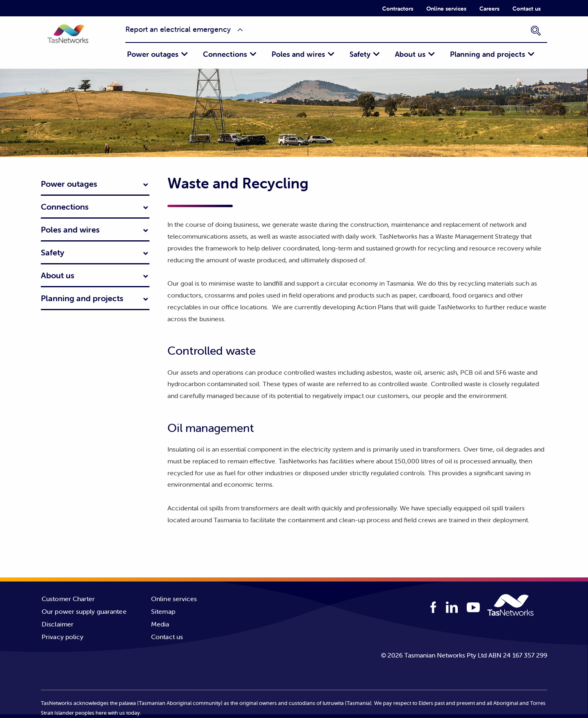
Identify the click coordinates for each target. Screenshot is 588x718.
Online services (446, 9)
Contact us (527, 9)
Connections (225, 54)
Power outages (153, 54)
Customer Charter (68, 599)
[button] (76, 39)
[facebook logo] (433, 607)
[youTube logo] (473, 608)
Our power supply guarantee (84, 611)
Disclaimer (58, 624)
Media (160, 624)
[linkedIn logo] (452, 607)
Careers (489, 9)
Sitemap (163, 611)
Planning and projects (488, 54)
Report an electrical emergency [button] (178, 29)
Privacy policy (62, 637)
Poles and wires (298, 54)
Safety (360, 54)
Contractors (398, 9)
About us (410, 54)
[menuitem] (398, 8)
